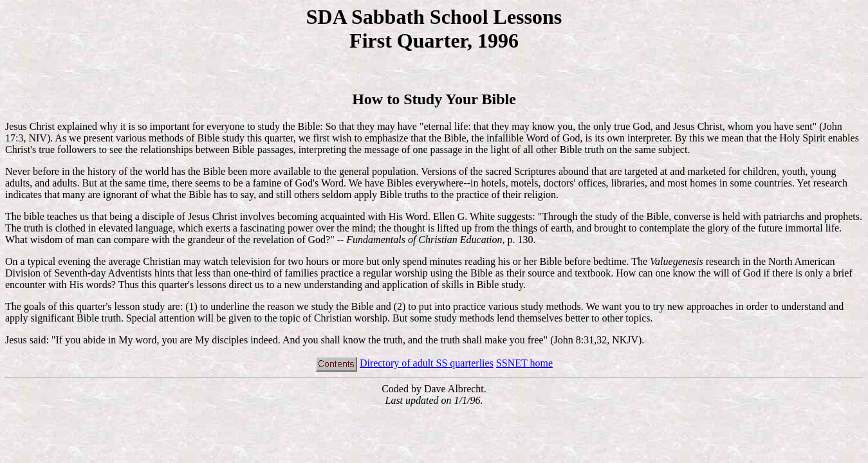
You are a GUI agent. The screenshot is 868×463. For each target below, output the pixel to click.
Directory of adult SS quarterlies (427, 363)
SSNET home (524, 363)
